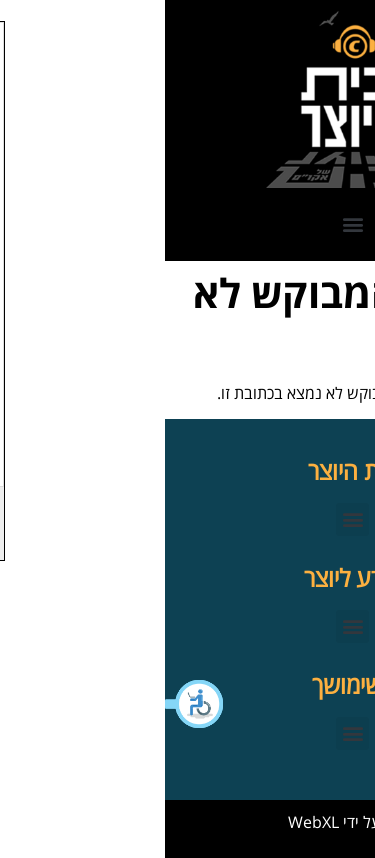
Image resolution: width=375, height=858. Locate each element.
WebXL (148, 822)
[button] (30, 704)
